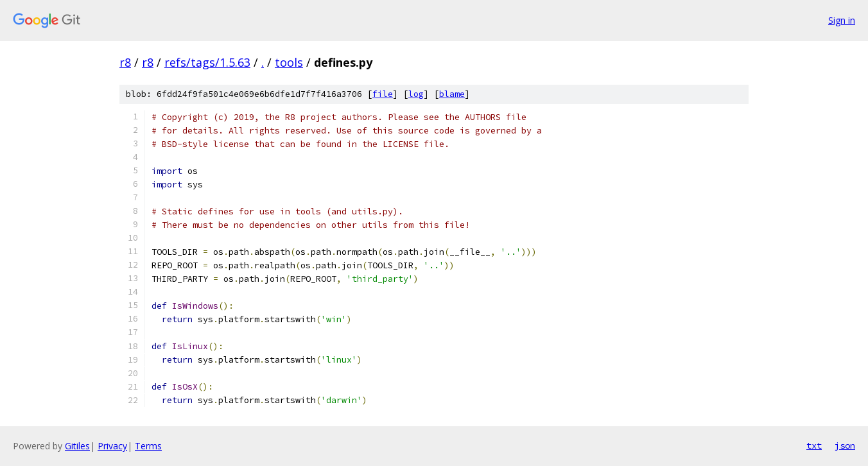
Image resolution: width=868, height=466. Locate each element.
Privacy (112, 446)
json (845, 445)
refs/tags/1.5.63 (207, 62)
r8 (125, 62)
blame (452, 94)
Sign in (842, 20)
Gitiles (77, 446)
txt (814, 445)
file (383, 94)
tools (289, 62)
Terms (148, 446)
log (416, 94)
